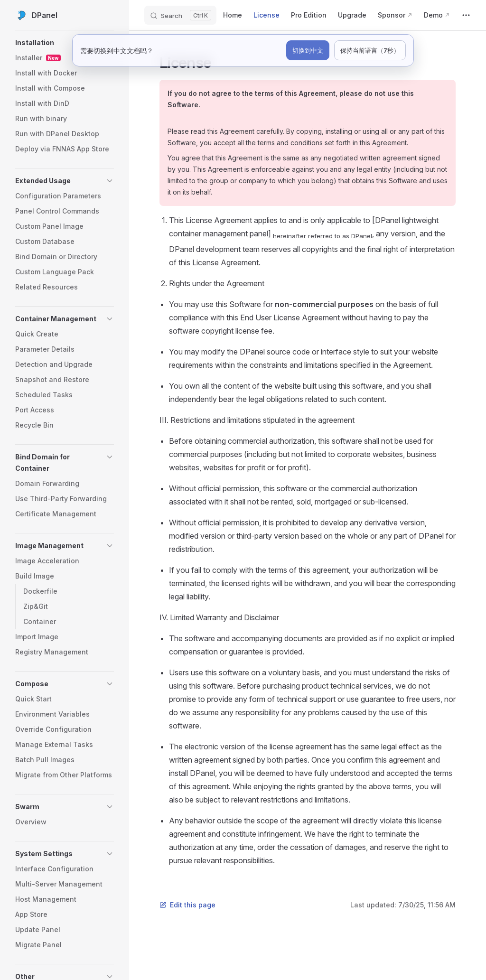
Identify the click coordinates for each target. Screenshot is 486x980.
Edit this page (187, 905)
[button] (65, 43)
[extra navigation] (466, 15)
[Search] (180, 15)
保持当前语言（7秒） (370, 50)
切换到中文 (308, 50)
